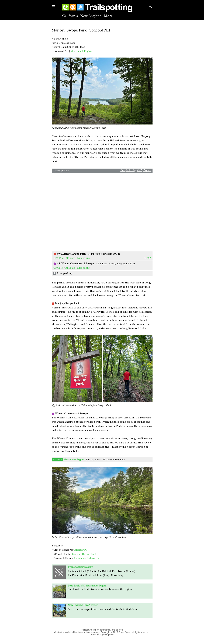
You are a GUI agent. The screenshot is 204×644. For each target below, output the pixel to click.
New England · (92, 16)
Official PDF (80, 550)
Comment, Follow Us (87, 558)
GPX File (58, 258)
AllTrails (70, 258)
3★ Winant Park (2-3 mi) (82, 571)
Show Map (117, 575)
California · (71, 16)
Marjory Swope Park (84, 554)
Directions (83, 258)
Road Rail (89, 575)
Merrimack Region (81, 51)
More (108, 16)
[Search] (150, 6)
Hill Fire (117, 571)
